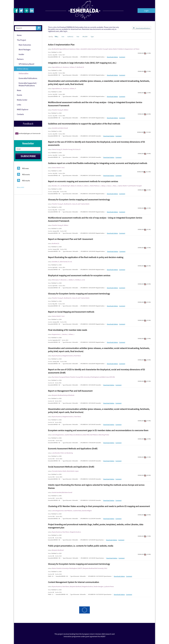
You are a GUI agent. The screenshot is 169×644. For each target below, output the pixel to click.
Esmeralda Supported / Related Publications (28, 84)
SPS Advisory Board (26, 64)
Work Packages (25, 49)
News (19, 90)
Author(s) (70, 37)
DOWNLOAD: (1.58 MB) (144, 360)
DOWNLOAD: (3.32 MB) (144, 190)
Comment (122, 57)
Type (92, 37)
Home (19, 35)
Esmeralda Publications (28, 78)
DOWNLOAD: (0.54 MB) (144, 515)
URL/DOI (85, 37)
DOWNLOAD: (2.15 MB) (144, 53)
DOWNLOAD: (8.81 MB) (144, 266)
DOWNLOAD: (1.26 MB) (144, 554)
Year (78, 37)
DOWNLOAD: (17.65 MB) (144, 132)
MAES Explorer (23, 109)
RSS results (26, 181)
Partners (20, 59)
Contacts (20, 114)
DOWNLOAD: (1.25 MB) (144, 93)
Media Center (22, 100)
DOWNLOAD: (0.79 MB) (144, 71)
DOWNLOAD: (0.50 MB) (144, 302)
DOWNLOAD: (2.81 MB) (144, 229)
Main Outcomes (25, 45)
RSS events (26, 175)
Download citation (112, 57)
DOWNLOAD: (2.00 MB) (144, 284)
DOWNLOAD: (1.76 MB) (144, 536)
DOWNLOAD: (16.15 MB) (144, 172)
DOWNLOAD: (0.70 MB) (144, 421)
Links (19, 105)
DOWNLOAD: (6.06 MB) (144, 114)
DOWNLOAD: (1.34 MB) (144, 339)
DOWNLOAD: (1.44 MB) (144, 439)
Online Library (23, 69)
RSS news (25, 169)
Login (146, 11)
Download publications (143, 28)
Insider (21, 54)
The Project (21, 40)
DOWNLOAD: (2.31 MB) (144, 457)
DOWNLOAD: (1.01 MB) (144, 208)
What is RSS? (21, 187)
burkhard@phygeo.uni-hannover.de (29, 133)
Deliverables (24, 73)
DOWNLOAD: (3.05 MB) (144, 320)
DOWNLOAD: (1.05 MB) (144, 248)
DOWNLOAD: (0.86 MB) (144, 475)
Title (57, 37)
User (63, 37)
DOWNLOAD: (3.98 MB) (144, 154)
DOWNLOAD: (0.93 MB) (144, 381)
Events (19, 95)
